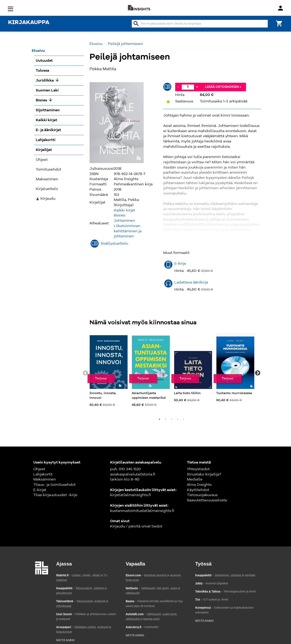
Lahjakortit (43, 474)
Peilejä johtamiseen (125, 44)
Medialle (195, 480)
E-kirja (180, 264)
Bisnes (120, 215)
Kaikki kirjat (124, 210)
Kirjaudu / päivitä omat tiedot (136, 526)
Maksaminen (45, 480)
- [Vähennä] (178, 87)
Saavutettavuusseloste (207, 500)
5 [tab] (184, 419)
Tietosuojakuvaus (202, 495)
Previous (85, 373)
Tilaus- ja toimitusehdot (54, 485)
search (136, 24)
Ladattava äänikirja (191, 282)
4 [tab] (178, 419)
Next (258, 373)
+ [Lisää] (197, 87)
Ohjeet (39, 469)
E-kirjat (40, 490)
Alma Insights (199, 485)
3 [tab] (172, 419)
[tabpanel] (109, 371)
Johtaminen (124, 221)
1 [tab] (159, 419)
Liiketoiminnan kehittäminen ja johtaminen (128, 231)
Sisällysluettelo (114, 244)
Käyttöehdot (198, 490)
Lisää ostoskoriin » (223, 87)
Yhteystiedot (198, 469)
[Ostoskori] (279, 23)
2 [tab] (166, 419)
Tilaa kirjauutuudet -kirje (55, 495)
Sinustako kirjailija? (204, 474)
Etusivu (96, 44)
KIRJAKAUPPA (29, 23)
